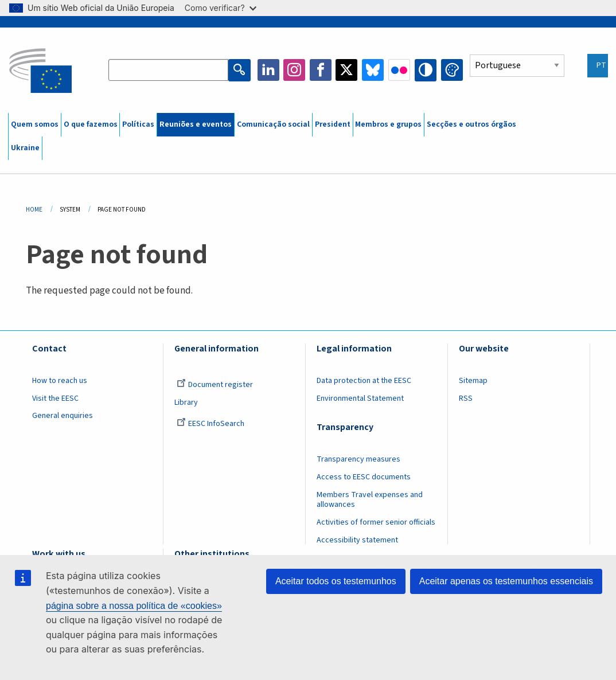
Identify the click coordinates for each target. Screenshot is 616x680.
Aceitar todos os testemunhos (336, 581)
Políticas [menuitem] (138, 124)
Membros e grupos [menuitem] (388, 124)
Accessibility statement (357, 540)
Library (186, 402)
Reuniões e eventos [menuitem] (196, 124)
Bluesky (373, 70)
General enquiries (63, 416)
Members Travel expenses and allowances (370, 500)
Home (34, 210)
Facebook (321, 70)
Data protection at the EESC (364, 381)
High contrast (426, 70)
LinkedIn (268, 70)
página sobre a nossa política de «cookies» (134, 606)
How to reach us (60, 381)
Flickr (399, 70)
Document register (215, 385)
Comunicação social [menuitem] (273, 124)
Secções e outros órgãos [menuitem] (471, 124)
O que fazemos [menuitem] (91, 124)
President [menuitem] (333, 124)
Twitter (347, 70)
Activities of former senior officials (376, 522)
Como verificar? (221, 8)
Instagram (295, 70)
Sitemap (473, 381)
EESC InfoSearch (210, 424)
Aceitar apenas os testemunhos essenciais (506, 581)
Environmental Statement (360, 398)
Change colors (452, 70)
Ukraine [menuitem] (25, 148)
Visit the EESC (55, 398)
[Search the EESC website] (169, 70)
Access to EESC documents (364, 477)
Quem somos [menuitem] (35, 124)
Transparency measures (358, 459)
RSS (466, 398)
